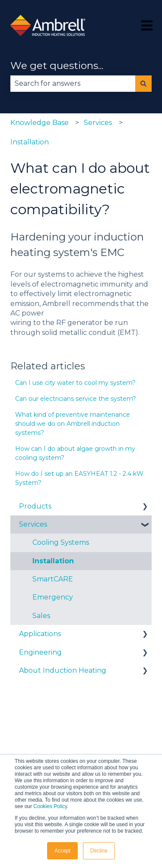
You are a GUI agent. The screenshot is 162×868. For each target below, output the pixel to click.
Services (98, 123)
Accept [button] (62, 851)
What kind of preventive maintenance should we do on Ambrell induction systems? (73, 424)
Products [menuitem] (35, 506)
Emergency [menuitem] (53, 597)
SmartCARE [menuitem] (53, 579)
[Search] (143, 84)
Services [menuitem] (33, 524)
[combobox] (73, 84)
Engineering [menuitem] (40, 652)
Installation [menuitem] (53, 561)
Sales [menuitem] (41, 616)
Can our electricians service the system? (76, 399)
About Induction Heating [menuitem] (63, 670)
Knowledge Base (40, 123)
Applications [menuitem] (40, 634)
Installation (30, 142)
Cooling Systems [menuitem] (61, 542)
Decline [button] (99, 851)
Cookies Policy (50, 806)
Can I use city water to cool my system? (75, 383)
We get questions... (57, 66)
